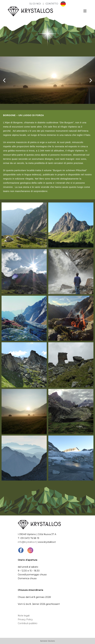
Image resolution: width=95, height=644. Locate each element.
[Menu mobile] (85, 11)
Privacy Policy (25, 619)
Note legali (24, 616)
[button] (4, 80)
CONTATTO (52, 4)
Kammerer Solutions (48, 641)
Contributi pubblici (28, 623)
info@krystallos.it (27, 542)
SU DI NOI (36, 4)
